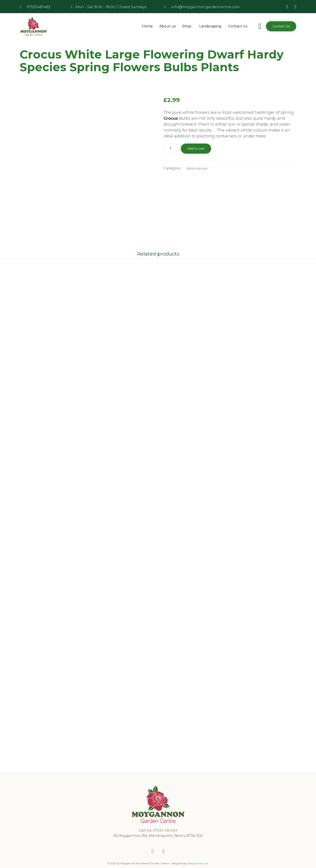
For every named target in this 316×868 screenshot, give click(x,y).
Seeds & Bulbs (197, 168)
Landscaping (210, 26)
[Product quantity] (171, 149)
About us (167, 26)
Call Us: (146, 827)
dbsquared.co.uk (198, 860)
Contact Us (238, 26)
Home (147, 26)
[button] (281, 26)
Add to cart (196, 149)
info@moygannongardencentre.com (206, 7)
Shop (187, 26)
